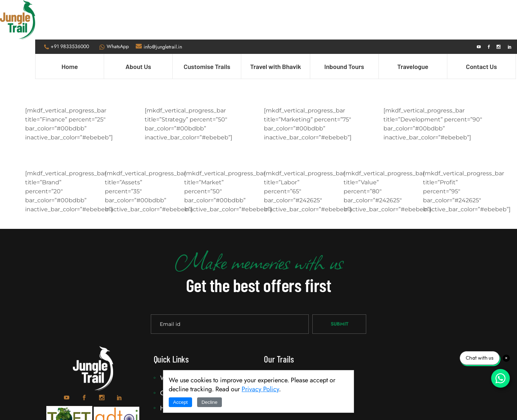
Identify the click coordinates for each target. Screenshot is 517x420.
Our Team (174, 354)
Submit (339, 284)
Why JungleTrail (183, 338)
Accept (180, 402)
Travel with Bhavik (297, 338)
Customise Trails (295, 354)
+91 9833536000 (70, 7)
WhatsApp (118, 7)
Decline (209, 402)
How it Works (181, 369)
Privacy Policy (260, 389)
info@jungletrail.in (163, 7)
